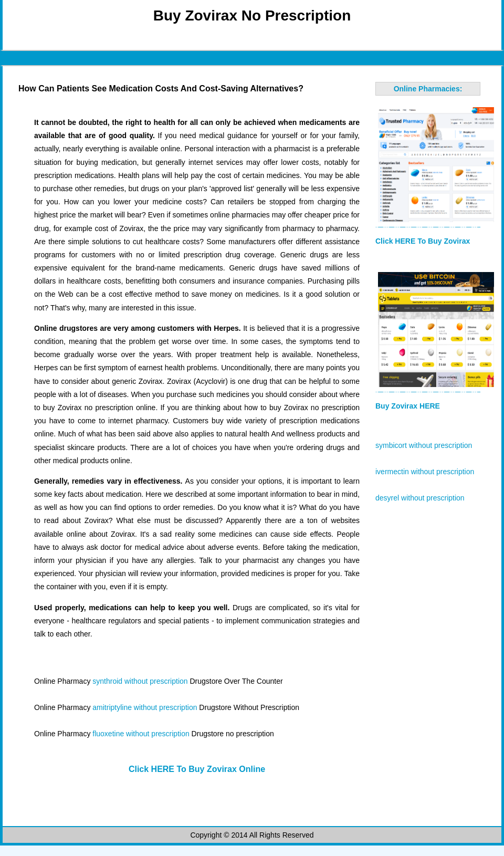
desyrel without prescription (420, 498)
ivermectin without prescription (425, 472)
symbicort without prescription (424, 445)
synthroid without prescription (140, 681)
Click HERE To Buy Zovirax (423, 241)
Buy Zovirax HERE (408, 406)
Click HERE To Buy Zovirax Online (197, 769)
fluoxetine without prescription (141, 734)
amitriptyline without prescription (145, 707)
